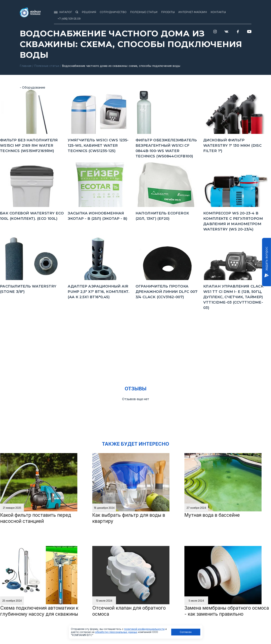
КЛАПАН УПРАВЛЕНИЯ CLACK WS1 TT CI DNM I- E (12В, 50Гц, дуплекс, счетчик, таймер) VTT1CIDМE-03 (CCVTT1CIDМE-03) (233, 297)
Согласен (186, 632)
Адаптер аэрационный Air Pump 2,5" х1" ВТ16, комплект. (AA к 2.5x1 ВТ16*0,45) (99, 292)
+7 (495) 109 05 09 (69, 19)
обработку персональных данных (116, 632)
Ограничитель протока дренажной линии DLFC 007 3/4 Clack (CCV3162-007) (167, 292)
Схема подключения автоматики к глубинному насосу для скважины (39, 611)
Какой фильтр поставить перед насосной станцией (36, 518)
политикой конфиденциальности (144, 629)
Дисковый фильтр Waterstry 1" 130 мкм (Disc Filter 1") (232, 145)
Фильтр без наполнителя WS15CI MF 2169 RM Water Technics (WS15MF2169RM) (29, 145)
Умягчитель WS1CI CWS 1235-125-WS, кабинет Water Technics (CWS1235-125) (98, 145)
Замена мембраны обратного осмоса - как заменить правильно (227, 611)
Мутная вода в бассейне (212, 515)
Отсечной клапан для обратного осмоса (129, 611)
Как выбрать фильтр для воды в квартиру (129, 518)
